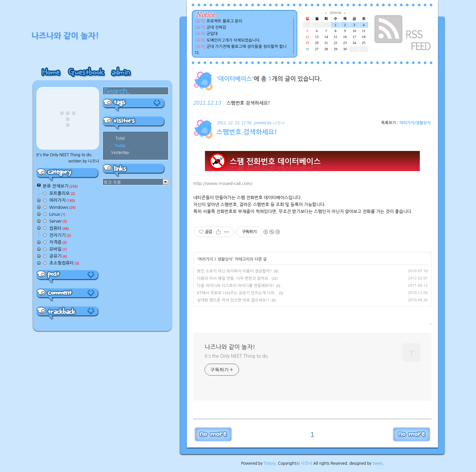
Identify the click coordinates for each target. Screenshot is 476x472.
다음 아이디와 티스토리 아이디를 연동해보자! (236, 286)
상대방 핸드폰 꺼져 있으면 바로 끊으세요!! (233, 300)
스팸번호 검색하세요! (248, 103)
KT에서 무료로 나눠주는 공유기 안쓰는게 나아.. (237, 293)
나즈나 (307, 463)
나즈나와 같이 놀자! (230, 347)
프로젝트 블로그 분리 (224, 21)
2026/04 (335, 13)
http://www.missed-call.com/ (223, 183)
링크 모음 (112, 182)
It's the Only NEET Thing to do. (237, 356)
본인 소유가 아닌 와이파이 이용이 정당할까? (234, 271)
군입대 (212, 34)
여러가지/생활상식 (415, 123)
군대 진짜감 (217, 27)
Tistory (270, 463)
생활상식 (225, 259)
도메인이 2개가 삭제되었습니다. (234, 40)
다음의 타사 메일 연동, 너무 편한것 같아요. (233, 278)
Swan (378, 463)
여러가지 (206, 259)
